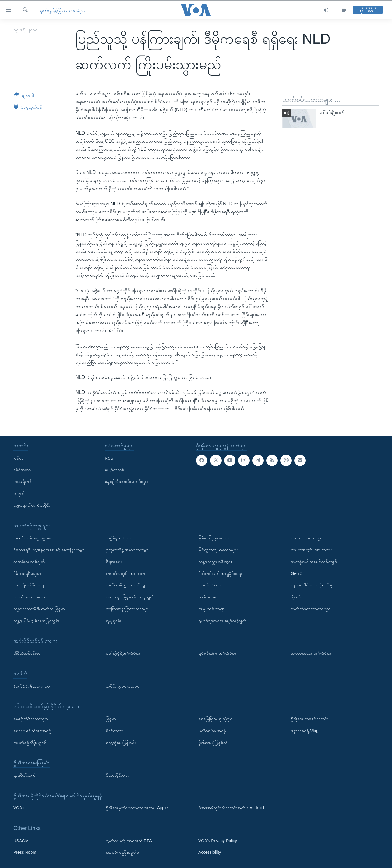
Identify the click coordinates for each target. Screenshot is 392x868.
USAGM (21, 841)
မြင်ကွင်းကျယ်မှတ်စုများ (218, 550)
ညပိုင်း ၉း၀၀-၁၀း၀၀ (123, 686)
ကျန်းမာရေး (208, 597)
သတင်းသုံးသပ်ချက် (29, 562)
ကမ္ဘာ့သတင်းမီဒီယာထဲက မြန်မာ (39, 609)
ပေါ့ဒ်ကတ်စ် (114, 470)
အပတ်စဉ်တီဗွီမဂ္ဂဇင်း (30, 742)
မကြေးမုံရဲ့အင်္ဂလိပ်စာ (123, 653)
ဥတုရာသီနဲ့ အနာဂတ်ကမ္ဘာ (127, 550)
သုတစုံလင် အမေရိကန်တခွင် (314, 562)
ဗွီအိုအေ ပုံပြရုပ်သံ (213, 742)
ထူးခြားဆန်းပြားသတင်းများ (128, 609)
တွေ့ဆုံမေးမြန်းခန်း (121, 742)
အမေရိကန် (23, 481)
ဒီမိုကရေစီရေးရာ (27, 573)
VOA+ (19, 808)
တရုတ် (19, 493)
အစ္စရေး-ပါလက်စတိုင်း (32, 505)
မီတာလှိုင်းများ (117, 775)
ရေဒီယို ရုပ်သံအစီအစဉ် (32, 731)
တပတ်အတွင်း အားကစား (126, 573)
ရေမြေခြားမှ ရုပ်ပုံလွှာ (216, 719)
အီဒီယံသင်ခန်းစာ (27, 653)
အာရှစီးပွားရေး (210, 585)
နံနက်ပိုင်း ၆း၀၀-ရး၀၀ (32, 686)
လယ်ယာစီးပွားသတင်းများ (127, 585)
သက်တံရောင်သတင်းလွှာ (311, 609)
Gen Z (297, 573)
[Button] (24, 96)
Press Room (25, 852)
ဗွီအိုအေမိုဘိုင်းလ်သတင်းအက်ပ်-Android (231, 808)
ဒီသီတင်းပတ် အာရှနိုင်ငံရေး (220, 573)
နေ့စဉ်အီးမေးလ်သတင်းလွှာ (126, 481)
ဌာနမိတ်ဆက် (24, 775)
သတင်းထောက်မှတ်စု (30, 597)
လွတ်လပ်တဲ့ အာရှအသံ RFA (129, 841)
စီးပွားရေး (114, 562)
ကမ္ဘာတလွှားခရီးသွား (215, 562)
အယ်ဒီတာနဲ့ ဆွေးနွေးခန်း (33, 538)
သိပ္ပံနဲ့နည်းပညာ (119, 538)
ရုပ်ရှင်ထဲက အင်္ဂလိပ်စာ (217, 653)
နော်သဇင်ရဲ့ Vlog (305, 731)
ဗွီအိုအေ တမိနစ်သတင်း (310, 719)
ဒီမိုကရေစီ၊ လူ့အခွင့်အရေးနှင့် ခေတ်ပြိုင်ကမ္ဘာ (49, 550)
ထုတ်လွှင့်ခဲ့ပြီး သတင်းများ (62, 10)
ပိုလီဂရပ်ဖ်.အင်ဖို (212, 731)
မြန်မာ (18, 458)
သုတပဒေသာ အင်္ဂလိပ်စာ (311, 653)
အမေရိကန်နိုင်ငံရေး (29, 585)
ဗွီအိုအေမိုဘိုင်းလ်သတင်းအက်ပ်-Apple (137, 808)
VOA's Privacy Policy (218, 841)
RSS (109, 458)
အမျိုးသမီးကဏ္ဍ (211, 609)
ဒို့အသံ (296, 597)
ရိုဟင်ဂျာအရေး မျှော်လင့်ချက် (222, 621)
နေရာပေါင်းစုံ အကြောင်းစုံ (312, 585)
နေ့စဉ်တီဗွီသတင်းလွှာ (31, 719)
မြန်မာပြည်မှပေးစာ (214, 538)
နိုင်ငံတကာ (22, 470)
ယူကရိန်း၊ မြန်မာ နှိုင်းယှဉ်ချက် (130, 597)
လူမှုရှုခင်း (114, 621)
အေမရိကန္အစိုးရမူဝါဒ (122, 852)
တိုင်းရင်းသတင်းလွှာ (307, 538)
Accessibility (210, 852)
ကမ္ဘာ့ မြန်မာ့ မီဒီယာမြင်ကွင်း (36, 621)
